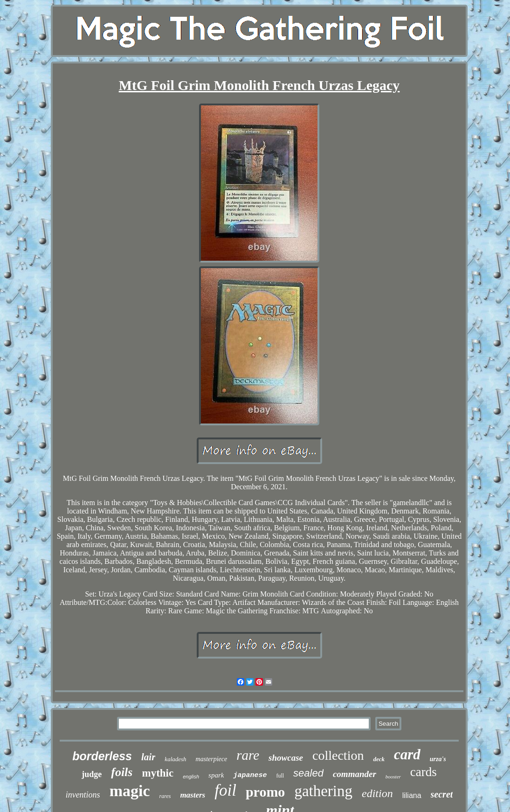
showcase (286, 758)
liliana (412, 795)
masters (193, 795)
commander (355, 774)
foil (225, 790)
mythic (158, 773)
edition (377, 793)
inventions (83, 795)
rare (248, 755)
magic (130, 791)
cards (424, 772)
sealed (308, 773)
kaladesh (175, 759)
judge (92, 774)
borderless (102, 756)
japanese (250, 775)
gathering (323, 791)
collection (338, 755)
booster (393, 777)
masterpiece (212, 759)
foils (122, 772)
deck (379, 759)
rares (165, 796)
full (280, 776)
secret (442, 794)
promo (265, 792)
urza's (438, 759)
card (407, 754)
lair (148, 757)
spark (216, 775)
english (191, 777)
